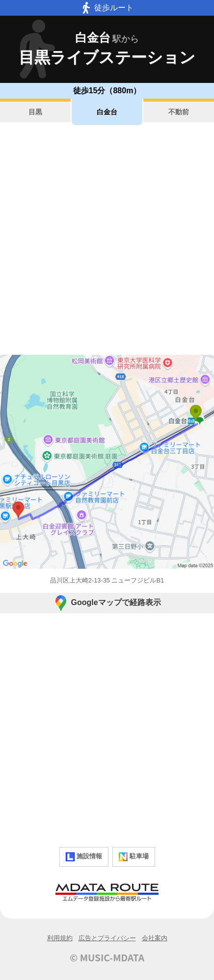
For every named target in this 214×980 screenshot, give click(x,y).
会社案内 (155, 938)
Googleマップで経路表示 (107, 603)
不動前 (179, 112)
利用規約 (60, 938)
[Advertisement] (107, 240)
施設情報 (84, 857)
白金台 (107, 112)
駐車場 (134, 857)
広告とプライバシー (107, 938)
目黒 (35, 112)
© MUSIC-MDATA (107, 957)
